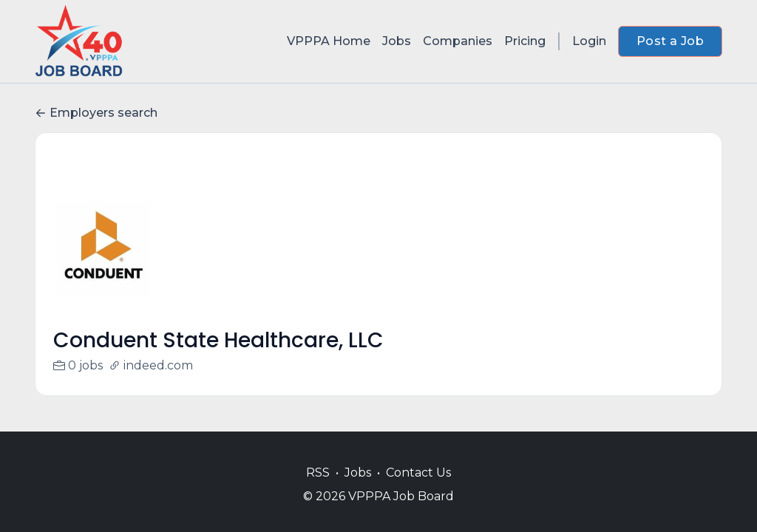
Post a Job (670, 41)
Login (589, 41)
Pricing (525, 41)
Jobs (397, 41)
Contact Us (418, 473)
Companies (458, 41)
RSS (318, 473)
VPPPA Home (329, 41)
